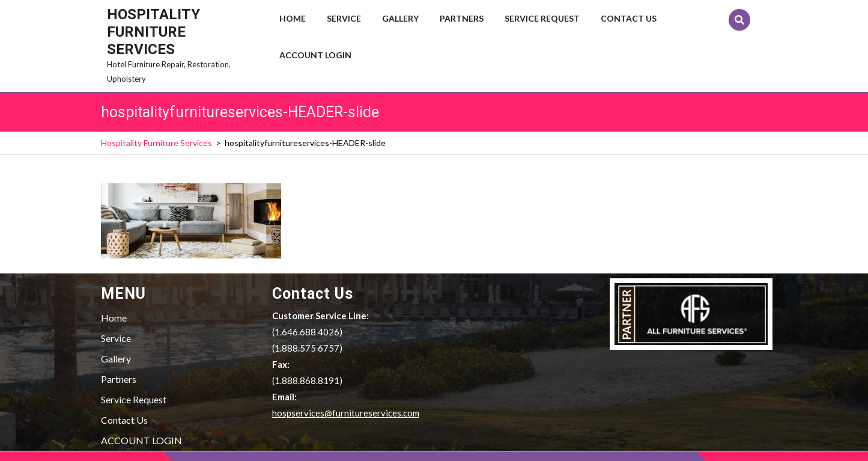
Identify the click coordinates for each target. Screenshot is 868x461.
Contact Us (629, 18)
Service (344, 18)
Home (293, 18)
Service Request (542, 18)
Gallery (400, 18)
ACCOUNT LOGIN (315, 55)
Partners (462, 18)
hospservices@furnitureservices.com (346, 413)
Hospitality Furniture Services (153, 32)
